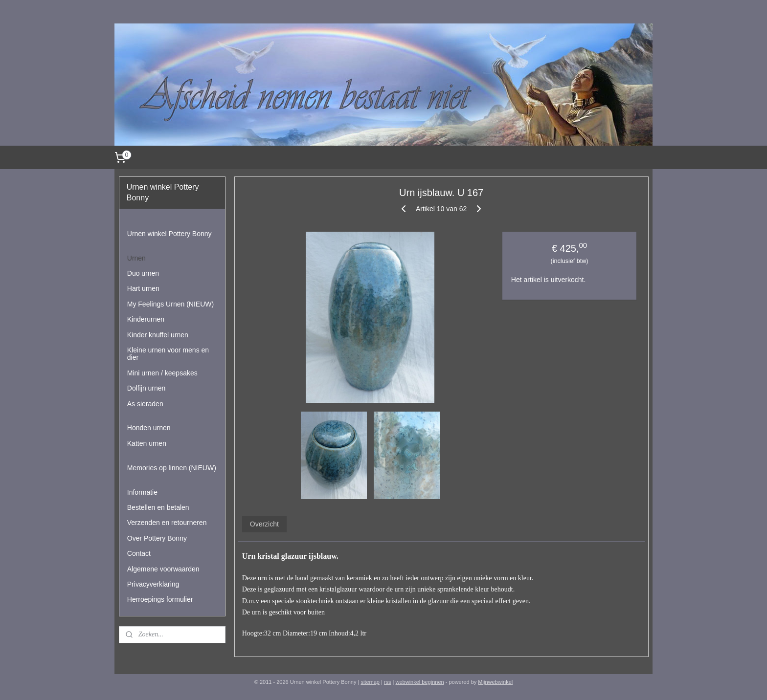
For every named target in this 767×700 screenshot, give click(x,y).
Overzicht (264, 524)
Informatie (142, 492)
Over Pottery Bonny (157, 538)
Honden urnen (149, 428)
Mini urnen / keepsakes (162, 373)
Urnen (136, 258)
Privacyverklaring (153, 584)
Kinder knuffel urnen (158, 335)
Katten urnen (147, 443)
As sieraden (145, 404)
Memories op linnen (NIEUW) (172, 468)
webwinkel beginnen (420, 682)
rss (388, 682)
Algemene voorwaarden (163, 569)
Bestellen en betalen (158, 507)
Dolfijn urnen (147, 388)
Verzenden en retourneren (167, 523)
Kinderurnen (146, 319)
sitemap (370, 682)
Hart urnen (143, 288)
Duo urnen (143, 273)
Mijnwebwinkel (495, 682)
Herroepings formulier (160, 599)
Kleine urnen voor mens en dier (168, 354)
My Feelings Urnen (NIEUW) (170, 304)
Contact (139, 553)
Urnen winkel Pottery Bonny (169, 234)
